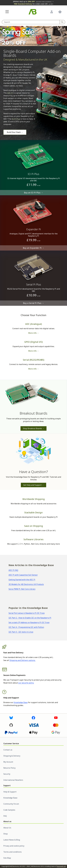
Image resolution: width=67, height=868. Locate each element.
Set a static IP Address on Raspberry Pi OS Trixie (29, 622)
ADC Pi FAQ (13, 570)
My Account (8, 762)
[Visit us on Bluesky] (11, 718)
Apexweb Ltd (61, 866)
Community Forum (11, 804)
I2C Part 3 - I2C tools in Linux (21, 632)
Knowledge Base (21, 702)
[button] (7, 12)
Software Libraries (33, 539)
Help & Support (10, 792)
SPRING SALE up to (32, 2)
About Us (7, 828)
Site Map (7, 858)
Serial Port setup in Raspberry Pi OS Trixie (27, 613)
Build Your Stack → (15, 132)
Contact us (8, 750)
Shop (6, 834)
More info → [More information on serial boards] (34, 369)
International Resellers (13, 780)
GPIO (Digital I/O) (33, 342)
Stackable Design (33, 512)
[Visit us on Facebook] (33, 718)
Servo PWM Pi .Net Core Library (22, 589)
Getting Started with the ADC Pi (22, 580)
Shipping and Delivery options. (22, 660)
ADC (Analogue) (34, 324)
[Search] (62, 22)
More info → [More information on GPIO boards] (34, 351)
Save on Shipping (34, 526)
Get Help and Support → (33, 485)
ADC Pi (10, 93)
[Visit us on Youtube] (56, 718)
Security (7, 774)
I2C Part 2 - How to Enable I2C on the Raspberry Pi (30, 618)
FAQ (5, 816)
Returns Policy (9, 768)
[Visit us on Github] (11, 725)
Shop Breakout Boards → (33, 428)
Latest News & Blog (12, 840)
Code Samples (9, 810)
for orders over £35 (33, 4)
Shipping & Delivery (12, 756)
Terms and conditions (12, 852)
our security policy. (26, 683)
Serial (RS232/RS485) (34, 360)
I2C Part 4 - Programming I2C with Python (26, 627)
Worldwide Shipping (34, 499)
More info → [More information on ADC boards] (34, 333)
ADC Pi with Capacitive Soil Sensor (23, 575)
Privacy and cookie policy (14, 846)
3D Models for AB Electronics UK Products (26, 584)
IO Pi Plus (16, 119)
